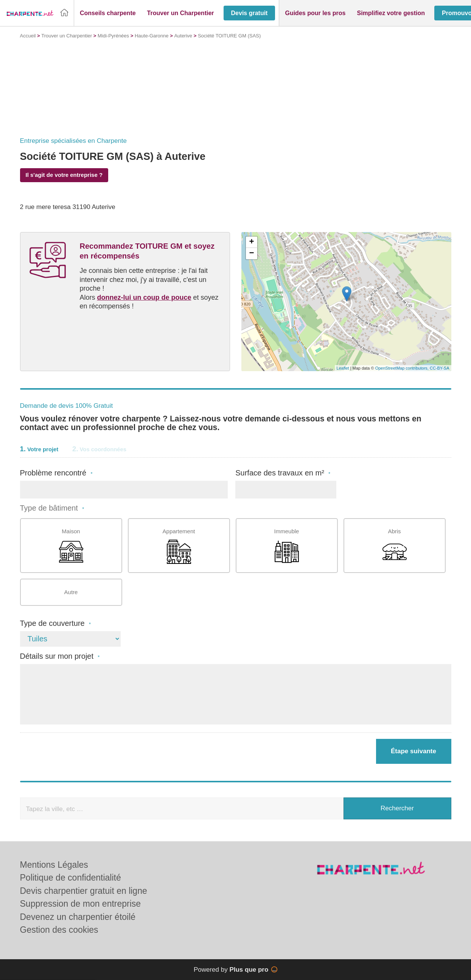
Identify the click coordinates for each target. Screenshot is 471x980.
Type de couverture (56, 623)
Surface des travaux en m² (283, 473)
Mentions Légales (54, 865)
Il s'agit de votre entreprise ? (64, 175)
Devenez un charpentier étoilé (78, 917)
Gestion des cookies (59, 930)
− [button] (251, 254)
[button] (108, 13)
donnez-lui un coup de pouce (144, 297)
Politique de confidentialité (71, 878)
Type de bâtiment (52, 508)
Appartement (179, 546)
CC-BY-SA (440, 368)
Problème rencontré (56, 473)
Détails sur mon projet (60, 656)
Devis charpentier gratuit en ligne (84, 891)
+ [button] (251, 242)
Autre (71, 592)
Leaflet (343, 368)
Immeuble (287, 546)
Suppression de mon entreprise (81, 904)
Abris (395, 546)
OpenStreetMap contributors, (403, 368)
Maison (71, 546)
